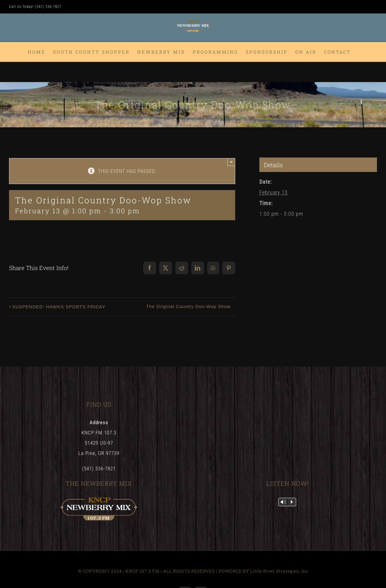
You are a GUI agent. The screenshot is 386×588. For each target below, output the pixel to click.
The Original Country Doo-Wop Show (188, 306)
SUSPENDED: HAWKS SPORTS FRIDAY (59, 307)
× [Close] (231, 162)
